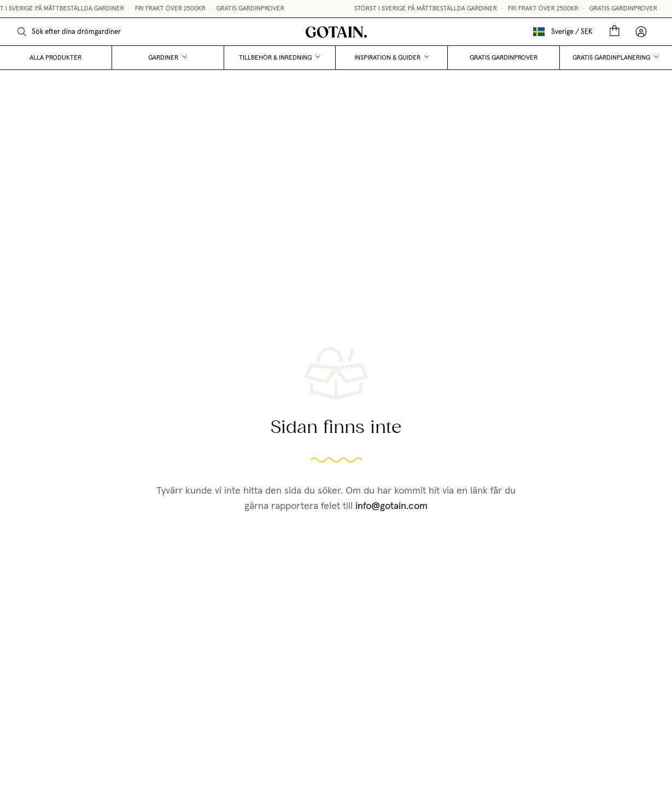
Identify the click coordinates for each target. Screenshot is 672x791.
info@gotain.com (391, 506)
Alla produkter (55, 58)
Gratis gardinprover (504, 58)
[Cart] (615, 32)
